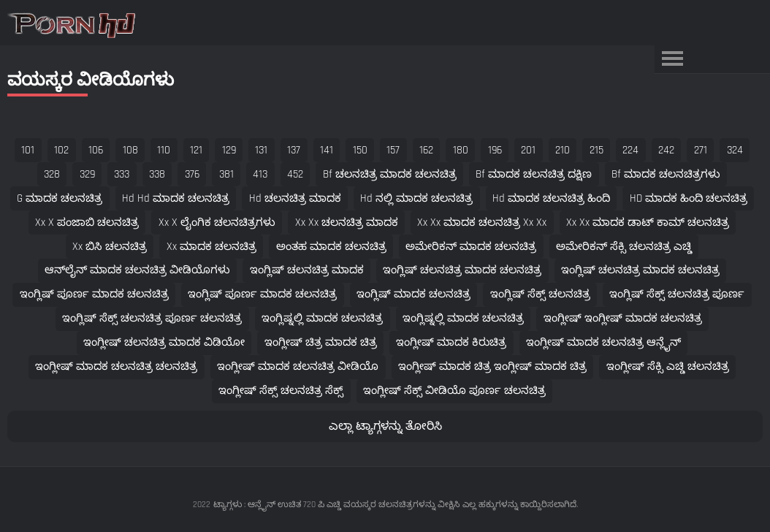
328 (52, 174)
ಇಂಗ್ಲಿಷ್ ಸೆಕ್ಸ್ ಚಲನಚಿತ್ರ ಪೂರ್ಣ (677, 294)
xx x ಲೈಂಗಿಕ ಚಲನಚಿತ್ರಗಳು (217, 223)
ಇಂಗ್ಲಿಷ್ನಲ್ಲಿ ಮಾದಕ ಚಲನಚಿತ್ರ (322, 318)
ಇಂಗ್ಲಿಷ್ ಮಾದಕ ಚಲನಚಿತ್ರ (413, 294)
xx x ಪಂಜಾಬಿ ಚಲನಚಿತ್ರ (87, 223)
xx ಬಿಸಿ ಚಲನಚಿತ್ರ (110, 247)
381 (226, 174)
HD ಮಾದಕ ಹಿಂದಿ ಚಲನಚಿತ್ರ (689, 198)
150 (360, 150)
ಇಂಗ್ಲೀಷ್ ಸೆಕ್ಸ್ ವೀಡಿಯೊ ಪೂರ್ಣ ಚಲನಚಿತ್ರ (454, 391)
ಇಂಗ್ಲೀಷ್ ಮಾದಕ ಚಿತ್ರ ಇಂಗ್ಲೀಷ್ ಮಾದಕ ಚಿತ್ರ (492, 366)
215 (596, 150)
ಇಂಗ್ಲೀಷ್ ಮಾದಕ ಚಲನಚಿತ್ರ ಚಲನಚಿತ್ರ (116, 366)
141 (327, 150)
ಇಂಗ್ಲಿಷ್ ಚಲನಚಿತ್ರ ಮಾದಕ (307, 270)
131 (261, 150)
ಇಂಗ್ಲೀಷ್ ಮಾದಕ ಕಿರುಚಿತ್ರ (451, 342)
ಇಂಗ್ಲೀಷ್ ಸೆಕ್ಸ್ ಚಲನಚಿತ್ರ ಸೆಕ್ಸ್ (281, 391)
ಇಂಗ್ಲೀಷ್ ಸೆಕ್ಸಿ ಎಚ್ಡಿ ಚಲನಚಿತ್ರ (668, 366)
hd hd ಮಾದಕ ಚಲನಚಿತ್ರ (176, 198)
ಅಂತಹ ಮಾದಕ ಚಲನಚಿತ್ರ (331, 247)
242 (666, 150)
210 (563, 150)
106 (96, 150)
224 (630, 150)
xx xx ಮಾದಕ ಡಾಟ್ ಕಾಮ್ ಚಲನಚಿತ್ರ (648, 223)
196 (495, 150)
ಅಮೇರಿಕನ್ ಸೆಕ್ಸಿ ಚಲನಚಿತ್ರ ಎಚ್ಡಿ (624, 247)
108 (130, 150)
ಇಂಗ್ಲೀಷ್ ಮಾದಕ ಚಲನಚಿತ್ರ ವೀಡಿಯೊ (298, 366)
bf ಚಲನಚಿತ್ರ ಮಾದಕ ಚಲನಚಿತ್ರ (390, 174)
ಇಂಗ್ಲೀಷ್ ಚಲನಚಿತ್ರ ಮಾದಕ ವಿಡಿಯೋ (164, 342)
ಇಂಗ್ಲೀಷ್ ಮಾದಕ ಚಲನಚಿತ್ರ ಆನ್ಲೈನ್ (603, 342)
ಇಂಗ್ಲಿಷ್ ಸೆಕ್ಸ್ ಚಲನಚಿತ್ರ (540, 294)
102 (61, 150)
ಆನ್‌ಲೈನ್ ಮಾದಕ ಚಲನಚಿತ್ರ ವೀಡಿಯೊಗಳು (137, 270)
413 (260, 174)
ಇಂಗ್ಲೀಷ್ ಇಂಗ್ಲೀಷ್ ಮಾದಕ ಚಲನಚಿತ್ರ (623, 318)
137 (294, 150)
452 (295, 174)
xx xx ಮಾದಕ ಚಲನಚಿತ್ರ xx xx (482, 223)
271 (701, 150)
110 (164, 150)
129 (229, 150)
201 (528, 150)
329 (87, 174)
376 (192, 174)
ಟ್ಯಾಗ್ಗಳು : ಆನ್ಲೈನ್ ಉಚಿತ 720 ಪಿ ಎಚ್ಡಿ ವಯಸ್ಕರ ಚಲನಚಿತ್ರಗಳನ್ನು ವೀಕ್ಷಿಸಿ (336, 505)
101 (28, 150)
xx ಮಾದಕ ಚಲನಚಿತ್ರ (211, 247)
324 (735, 150)
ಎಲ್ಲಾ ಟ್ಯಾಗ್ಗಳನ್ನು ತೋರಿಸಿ (385, 426)
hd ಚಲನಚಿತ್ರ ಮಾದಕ (295, 198)
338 (157, 174)
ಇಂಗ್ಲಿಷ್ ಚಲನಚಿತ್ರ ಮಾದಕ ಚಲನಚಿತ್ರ (462, 270)
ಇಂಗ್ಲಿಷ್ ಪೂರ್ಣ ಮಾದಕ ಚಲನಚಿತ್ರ (94, 294)
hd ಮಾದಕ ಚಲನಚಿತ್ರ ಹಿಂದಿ (551, 198)
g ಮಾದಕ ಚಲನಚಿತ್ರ (60, 198)
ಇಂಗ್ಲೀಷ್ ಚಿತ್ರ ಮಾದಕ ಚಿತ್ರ (321, 342)
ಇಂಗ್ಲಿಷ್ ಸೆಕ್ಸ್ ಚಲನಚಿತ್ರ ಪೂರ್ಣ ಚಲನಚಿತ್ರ (152, 318)
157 (393, 150)
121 (196, 150)
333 (122, 174)
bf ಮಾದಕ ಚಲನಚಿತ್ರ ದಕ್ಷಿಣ (534, 174)
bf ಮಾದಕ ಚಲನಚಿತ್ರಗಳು (666, 174)
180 (461, 150)
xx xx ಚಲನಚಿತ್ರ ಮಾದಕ (347, 223)
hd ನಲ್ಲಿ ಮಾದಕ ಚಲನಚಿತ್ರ (416, 198)
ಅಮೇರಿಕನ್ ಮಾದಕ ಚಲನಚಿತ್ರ (471, 247)
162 (426, 150)
